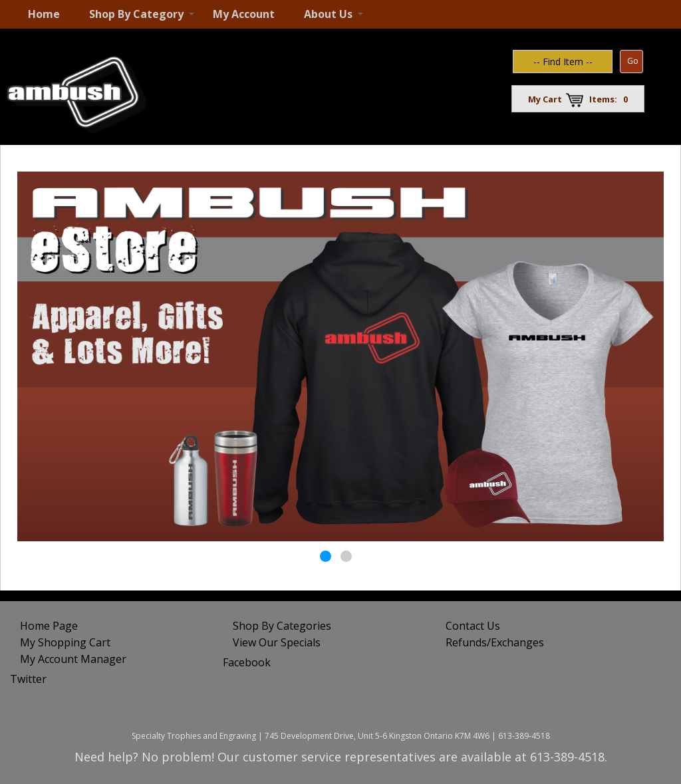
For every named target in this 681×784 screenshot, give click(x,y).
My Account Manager (73, 659)
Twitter (28, 679)
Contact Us (473, 626)
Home (44, 14)
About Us (328, 14)
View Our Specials (277, 642)
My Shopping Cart (65, 642)
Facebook (247, 662)
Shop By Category (136, 14)
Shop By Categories (282, 626)
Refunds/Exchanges (495, 642)
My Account (244, 14)
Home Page (49, 626)
